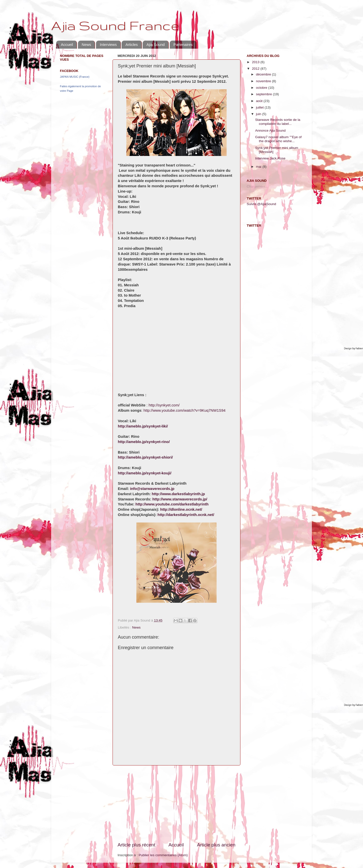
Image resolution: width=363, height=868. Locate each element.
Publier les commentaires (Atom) (163, 855)
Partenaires (183, 45)
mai (259, 167)
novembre (264, 81)
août (260, 101)
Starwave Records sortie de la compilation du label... (278, 122)
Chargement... (257, 186)
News (86, 45)
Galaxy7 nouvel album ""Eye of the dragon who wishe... (278, 139)
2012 (256, 69)
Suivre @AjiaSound (261, 204)
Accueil (67, 45)
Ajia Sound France (115, 25)
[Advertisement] (176, 804)
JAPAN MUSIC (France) (75, 77)
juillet (260, 107)
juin (259, 114)
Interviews (108, 45)
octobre (262, 88)
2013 (256, 62)
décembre (264, 74)
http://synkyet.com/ (164, 405)
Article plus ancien (216, 845)
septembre (264, 94)
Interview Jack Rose (270, 158)
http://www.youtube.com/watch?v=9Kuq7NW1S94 (184, 410)
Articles (131, 45)
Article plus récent (136, 845)
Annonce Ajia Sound (270, 131)
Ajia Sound (156, 45)
